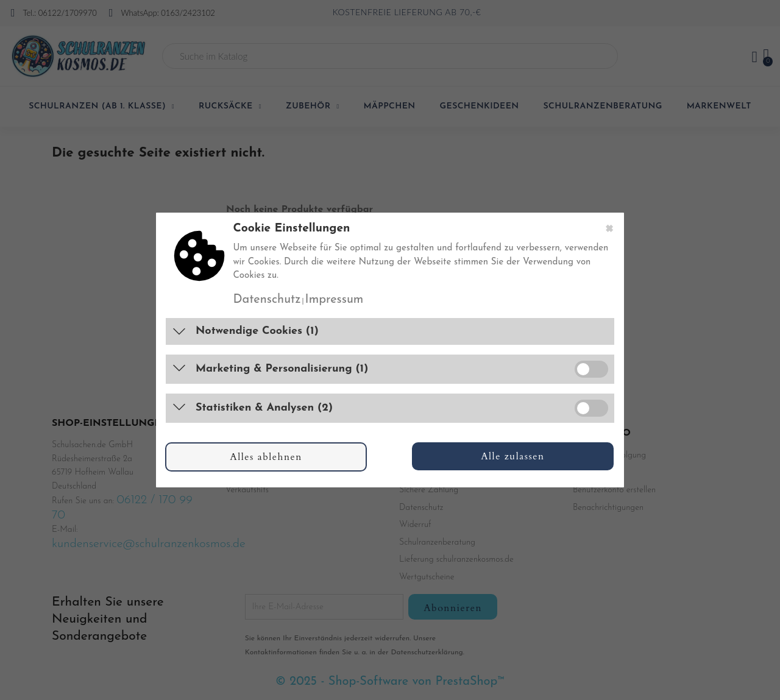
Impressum (335, 300)
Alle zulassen (513, 456)
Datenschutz (267, 300)
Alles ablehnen (266, 457)
